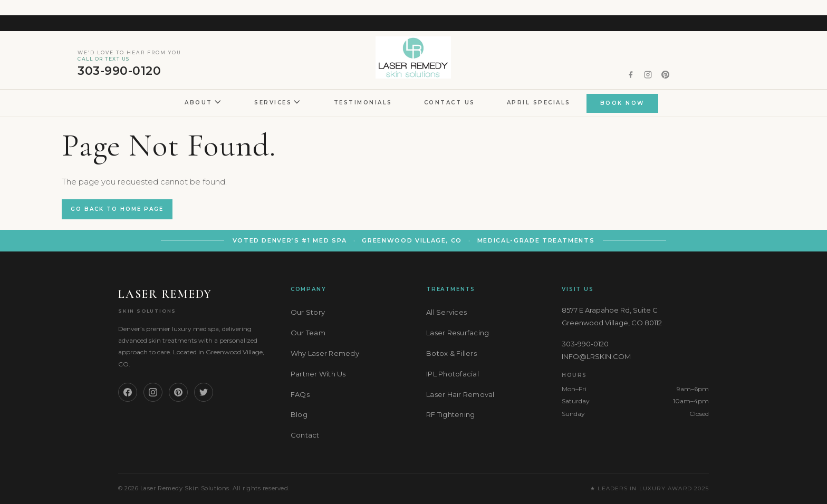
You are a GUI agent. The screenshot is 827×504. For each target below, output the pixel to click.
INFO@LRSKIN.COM (596, 356)
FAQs (300, 394)
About (204, 103)
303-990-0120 (129, 64)
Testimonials (363, 103)
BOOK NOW (622, 103)
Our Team (308, 333)
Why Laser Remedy (325, 353)
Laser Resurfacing (458, 333)
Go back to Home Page (117, 209)
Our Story (308, 312)
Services (278, 103)
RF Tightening (450, 414)
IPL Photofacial (453, 374)
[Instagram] (153, 392)
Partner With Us (318, 374)
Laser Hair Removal (460, 394)
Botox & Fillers (451, 353)
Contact (305, 435)
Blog (299, 414)
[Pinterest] (178, 392)
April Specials (539, 103)
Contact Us (450, 103)
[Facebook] (128, 392)
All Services (446, 312)
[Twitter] (204, 392)
